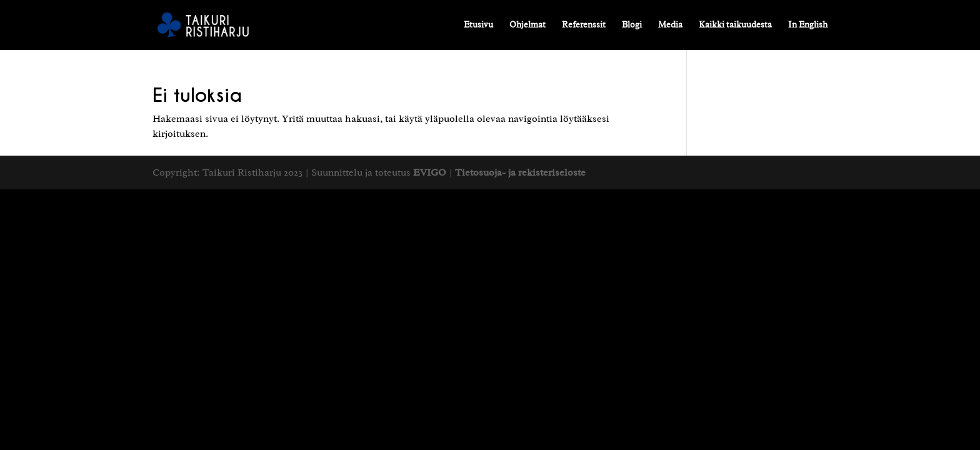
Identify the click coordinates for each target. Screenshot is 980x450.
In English (808, 25)
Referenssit (584, 25)
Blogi (632, 25)
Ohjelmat (527, 25)
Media (670, 25)
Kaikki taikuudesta (735, 25)
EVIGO (430, 172)
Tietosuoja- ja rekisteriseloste (520, 172)
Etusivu (478, 25)
